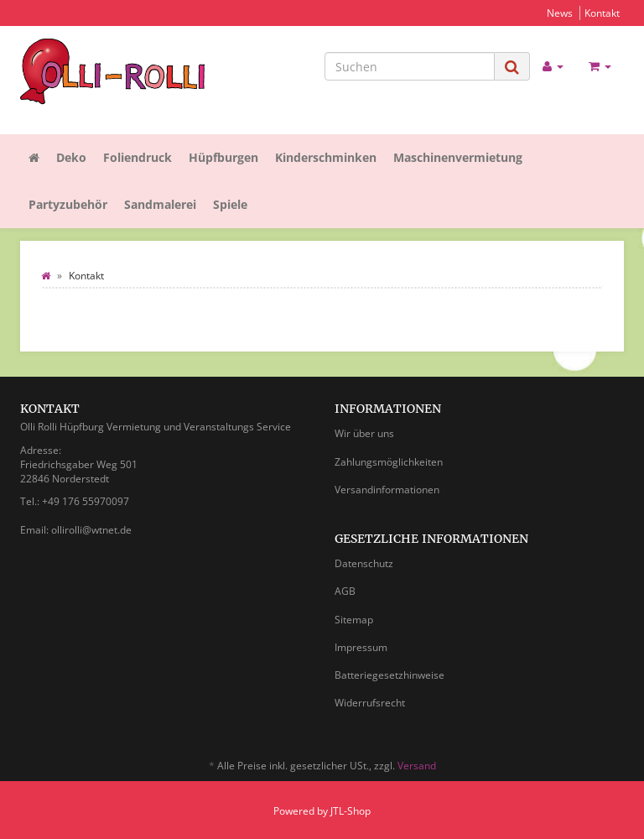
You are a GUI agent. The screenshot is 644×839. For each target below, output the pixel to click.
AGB (345, 591)
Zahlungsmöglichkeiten (389, 462)
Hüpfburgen (223, 157)
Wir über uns (364, 433)
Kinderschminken (326, 157)
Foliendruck (138, 157)
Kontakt (602, 13)
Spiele (230, 204)
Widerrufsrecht (370, 703)
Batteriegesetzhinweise (390, 675)
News (560, 13)
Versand (417, 766)
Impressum (361, 647)
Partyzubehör (68, 204)
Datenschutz (364, 563)
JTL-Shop (351, 811)
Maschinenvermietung (458, 157)
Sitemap (354, 620)
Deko (71, 157)
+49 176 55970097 (86, 501)
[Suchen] (410, 66)
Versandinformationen (387, 490)
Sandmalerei (160, 204)
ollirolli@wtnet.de (91, 530)
